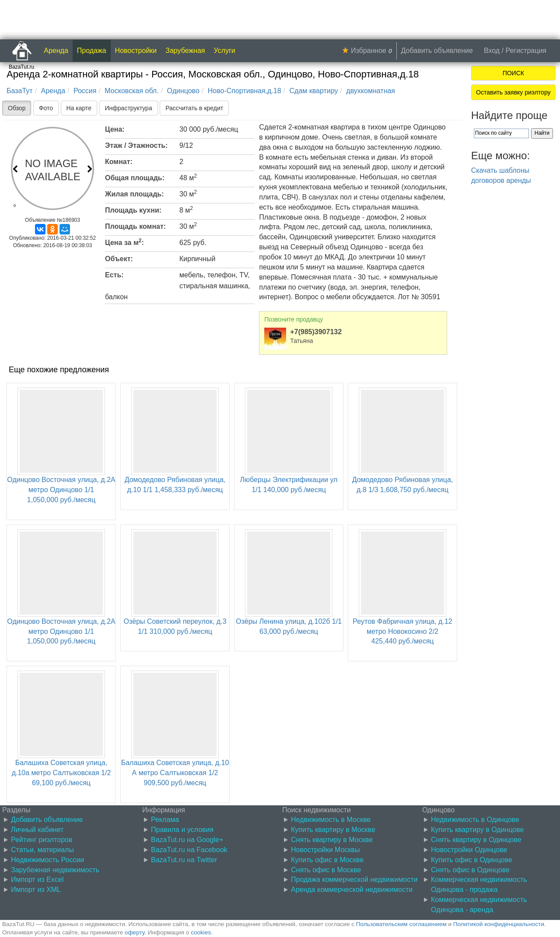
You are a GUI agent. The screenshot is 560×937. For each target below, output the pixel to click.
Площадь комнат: (135, 226)
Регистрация (526, 51)
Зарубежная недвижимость (55, 870)
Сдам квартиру (313, 91)
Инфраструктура (129, 108)
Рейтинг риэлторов (42, 840)
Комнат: (119, 162)
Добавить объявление (437, 51)
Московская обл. (131, 91)
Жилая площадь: (134, 194)
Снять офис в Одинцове (470, 870)
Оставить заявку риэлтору (513, 92)
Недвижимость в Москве (331, 820)
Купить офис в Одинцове (472, 860)
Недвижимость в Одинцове (475, 820)
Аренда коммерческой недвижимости (352, 890)
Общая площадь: (135, 178)
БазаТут (20, 91)
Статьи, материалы (42, 850)
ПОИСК (513, 73)
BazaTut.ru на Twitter (184, 860)
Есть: (114, 275)
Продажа (92, 51)
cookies (201, 932)
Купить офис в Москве (327, 860)
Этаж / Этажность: (136, 145)
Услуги (225, 51)
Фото (46, 108)
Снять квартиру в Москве (332, 840)
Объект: (119, 259)
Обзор (17, 108)
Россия (85, 91)
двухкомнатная (371, 91)
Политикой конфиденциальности (499, 924)
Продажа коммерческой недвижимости (354, 879)
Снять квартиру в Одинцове (476, 840)
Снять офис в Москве (326, 870)
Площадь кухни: (133, 210)
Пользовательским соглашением (401, 924)
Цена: (115, 129)
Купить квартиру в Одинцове (477, 830)
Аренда (56, 51)
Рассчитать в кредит (194, 108)
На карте (79, 108)
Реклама (165, 820)
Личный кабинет (37, 830)
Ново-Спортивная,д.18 (245, 91)
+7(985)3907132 (316, 332)
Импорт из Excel (37, 879)
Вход (492, 51)
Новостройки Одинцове (469, 850)
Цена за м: (124, 242)
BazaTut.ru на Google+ (187, 840)
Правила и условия (182, 830)
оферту (135, 932)
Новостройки (136, 51)
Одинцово (183, 91)
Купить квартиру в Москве (333, 830)
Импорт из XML (36, 890)
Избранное (369, 51)
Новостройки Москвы (325, 850)
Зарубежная (185, 51)
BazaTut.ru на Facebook (189, 850)
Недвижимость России (47, 860)
